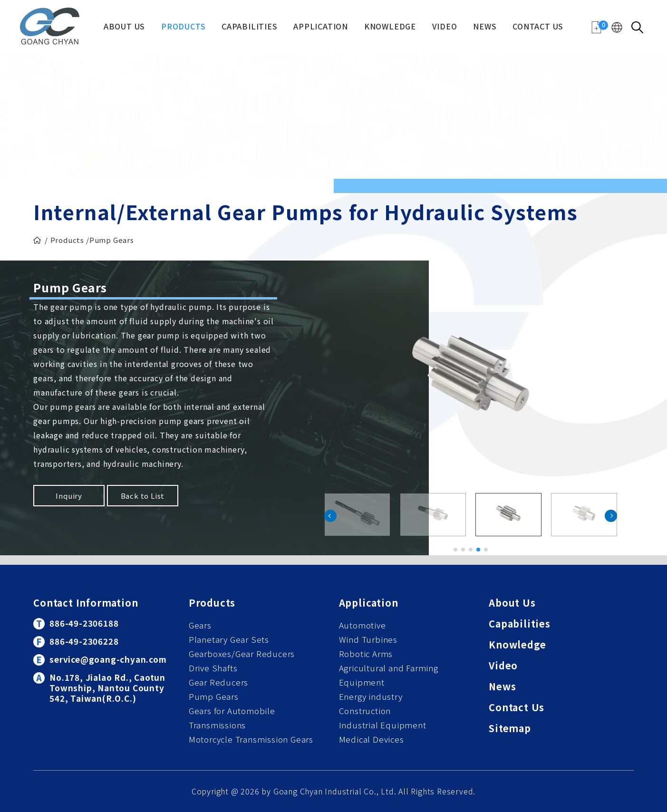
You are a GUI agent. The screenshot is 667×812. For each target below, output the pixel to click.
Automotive (362, 625)
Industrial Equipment (383, 725)
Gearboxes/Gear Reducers (242, 653)
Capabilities (250, 27)
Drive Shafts (213, 668)
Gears (200, 625)
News (485, 27)
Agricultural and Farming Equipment (389, 675)
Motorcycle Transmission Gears (251, 739)
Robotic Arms (366, 653)
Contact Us (538, 27)
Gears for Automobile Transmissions (232, 718)
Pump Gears (214, 696)
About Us (124, 27)
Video (445, 27)
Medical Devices (372, 739)
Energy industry (371, 696)
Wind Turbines (368, 639)
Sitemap (510, 729)
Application (321, 27)
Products (183, 27)
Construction (365, 710)
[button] (611, 516)
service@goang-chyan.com (108, 659)
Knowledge (390, 27)
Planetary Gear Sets (229, 639)
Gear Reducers (218, 682)
